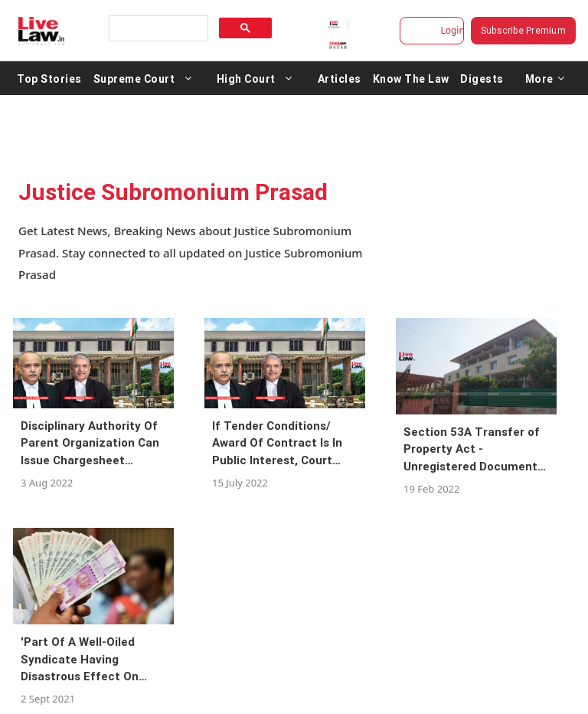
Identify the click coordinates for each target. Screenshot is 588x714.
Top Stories (49, 78)
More (545, 78)
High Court (246, 78)
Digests (482, 78)
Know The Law (411, 78)
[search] (157, 29)
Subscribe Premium (523, 30)
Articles (340, 78)
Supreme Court (134, 78)
